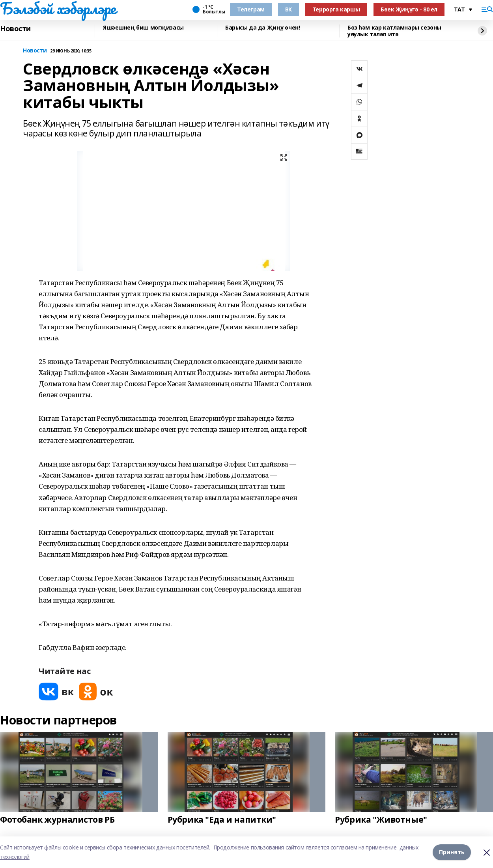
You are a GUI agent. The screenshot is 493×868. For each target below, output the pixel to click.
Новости (15, 29)
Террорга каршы (336, 9)
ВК (289, 9)
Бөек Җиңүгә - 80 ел (409, 9)
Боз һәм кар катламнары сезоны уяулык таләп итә (394, 31)
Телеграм (251, 9)
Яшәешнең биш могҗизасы (143, 28)
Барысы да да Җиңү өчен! (262, 28)
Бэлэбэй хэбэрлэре (58, 8)
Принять (452, 852)
